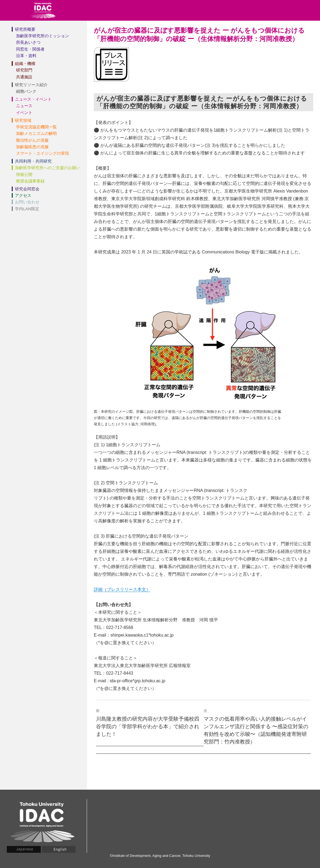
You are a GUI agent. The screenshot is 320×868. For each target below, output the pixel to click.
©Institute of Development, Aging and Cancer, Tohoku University (160, 856)
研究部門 (24, 70)
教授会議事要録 (30, 181)
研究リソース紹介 (31, 85)
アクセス (23, 195)
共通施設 (24, 77)
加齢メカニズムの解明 (36, 133)
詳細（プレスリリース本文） (122, 589)
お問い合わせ (27, 202)
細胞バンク (26, 91)
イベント (24, 112)
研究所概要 (25, 29)
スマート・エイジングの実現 (43, 153)
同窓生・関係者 (30, 49)
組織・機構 (25, 63)
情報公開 (24, 174)
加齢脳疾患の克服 (32, 147)
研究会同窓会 (27, 189)
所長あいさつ (28, 42)
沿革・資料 (26, 56)
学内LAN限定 (27, 209)
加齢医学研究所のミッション (43, 36)
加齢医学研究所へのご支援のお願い (48, 168)
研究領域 (23, 120)
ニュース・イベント (33, 99)
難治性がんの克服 (32, 140)
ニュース (24, 106)
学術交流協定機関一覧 (36, 127)
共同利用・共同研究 (33, 161)
